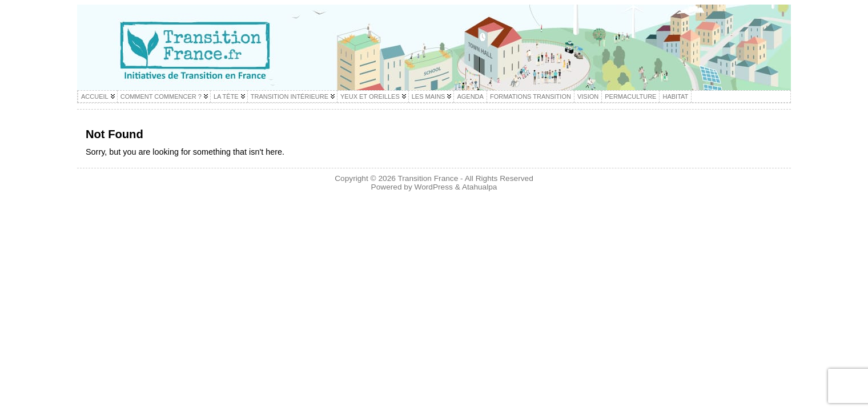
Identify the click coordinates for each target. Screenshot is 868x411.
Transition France (428, 178)
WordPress (434, 187)
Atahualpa (480, 187)
